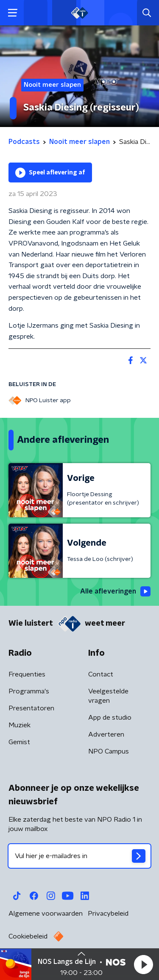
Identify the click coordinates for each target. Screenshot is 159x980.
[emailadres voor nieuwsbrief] (79, 856)
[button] (143, 964)
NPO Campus (109, 751)
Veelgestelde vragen (108, 696)
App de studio (110, 718)
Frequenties (27, 674)
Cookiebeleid (28, 936)
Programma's (29, 691)
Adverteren (106, 734)
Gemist (19, 742)
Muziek (20, 725)
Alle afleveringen (115, 591)
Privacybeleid (108, 914)
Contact (101, 674)
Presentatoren (31, 708)
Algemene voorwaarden (46, 914)
